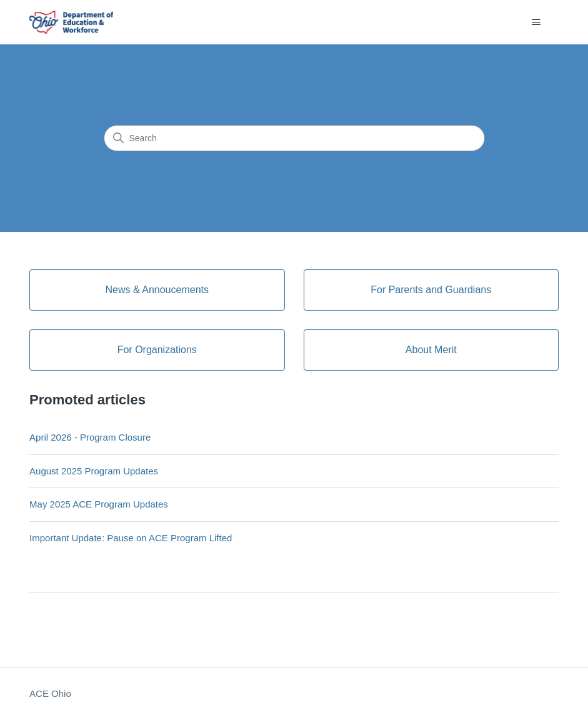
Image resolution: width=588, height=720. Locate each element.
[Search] (294, 138)
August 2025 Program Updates (94, 471)
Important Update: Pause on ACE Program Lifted (131, 538)
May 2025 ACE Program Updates (99, 504)
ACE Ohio (50, 693)
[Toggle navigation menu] (536, 22)
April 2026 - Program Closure (90, 437)
